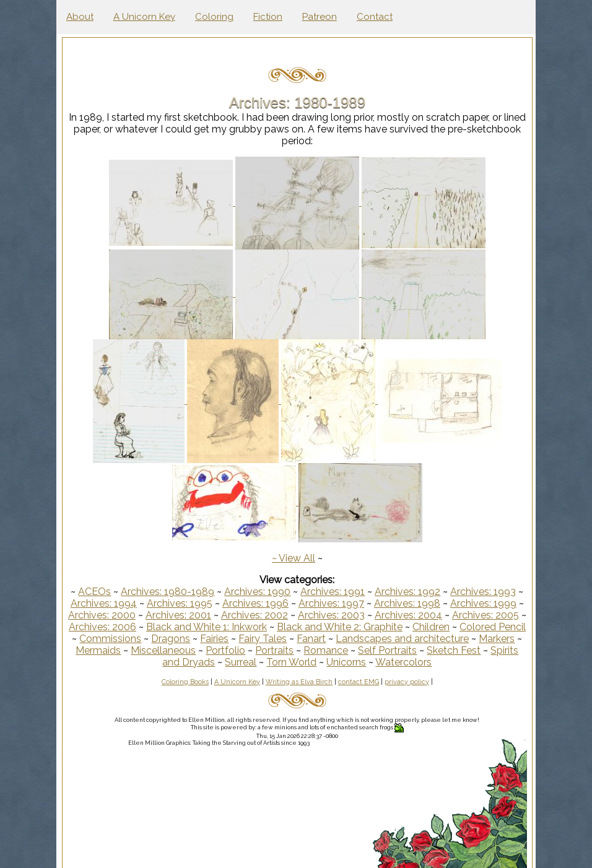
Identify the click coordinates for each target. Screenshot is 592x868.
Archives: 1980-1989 (169, 592)
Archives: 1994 (105, 603)
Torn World (312, 662)
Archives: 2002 (259, 615)
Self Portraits (431, 650)
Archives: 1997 (333, 603)
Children (451, 627)
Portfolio (269, 650)
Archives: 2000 (107, 615)
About (80, 17)
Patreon (320, 17)
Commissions (149, 639)
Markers (91, 650)
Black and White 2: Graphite (359, 627)
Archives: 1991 (334, 592)
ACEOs (96, 592)
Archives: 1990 (259, 592)
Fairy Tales (302, 639)
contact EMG (360, 682)
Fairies (253, 639)
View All (298, 558)
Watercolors (424, 662)
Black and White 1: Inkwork (226, 627)
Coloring (214, 17)
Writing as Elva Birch (300, 682)
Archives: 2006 (122, 627)
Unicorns (367, 662)
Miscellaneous (207, 650)
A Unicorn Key (144, 17)
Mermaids (141, 650)
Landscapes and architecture (441, 639)
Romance (369, 650)
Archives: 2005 (490, 615)
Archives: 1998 (408, 603)
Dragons (210, 639)
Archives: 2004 (413, 615)
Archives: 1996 (257, 603)
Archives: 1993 (484, 592)
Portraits (318, 650)
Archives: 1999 (485, 603)
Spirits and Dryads (194, 662)
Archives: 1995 (181, 603)
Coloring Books (186, 682)
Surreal (261, 662)
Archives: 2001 (183, 615)
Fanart (350, 639)
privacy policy (408, 682)
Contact (375, 17)
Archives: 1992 (409, 592)
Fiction (268, 17)
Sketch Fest (497, 650)
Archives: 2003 (336, 615)
